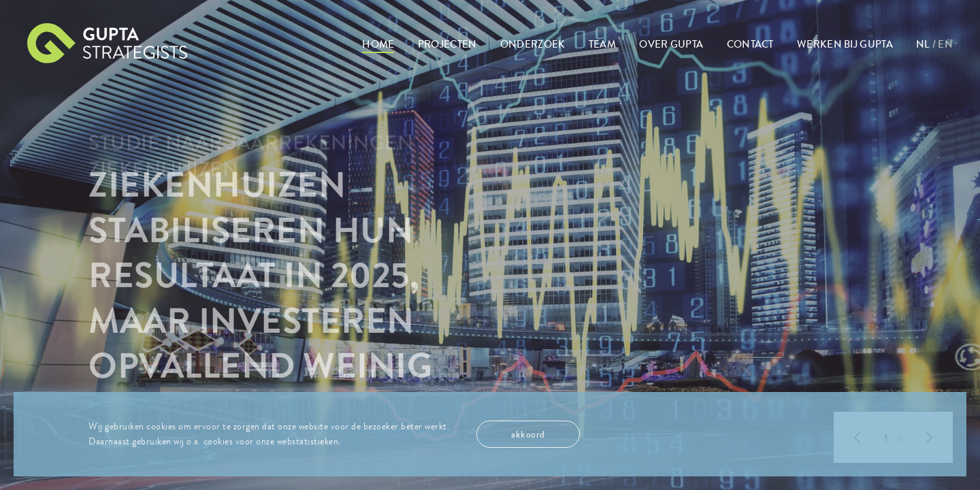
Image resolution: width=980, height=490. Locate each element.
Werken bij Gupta (845, 44)
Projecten (447, 44)
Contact (750, 44)
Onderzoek (533, 44)
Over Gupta (671, 44)
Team (602, 44)
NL (923, 44)
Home (378, 44)
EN (945, 44)
